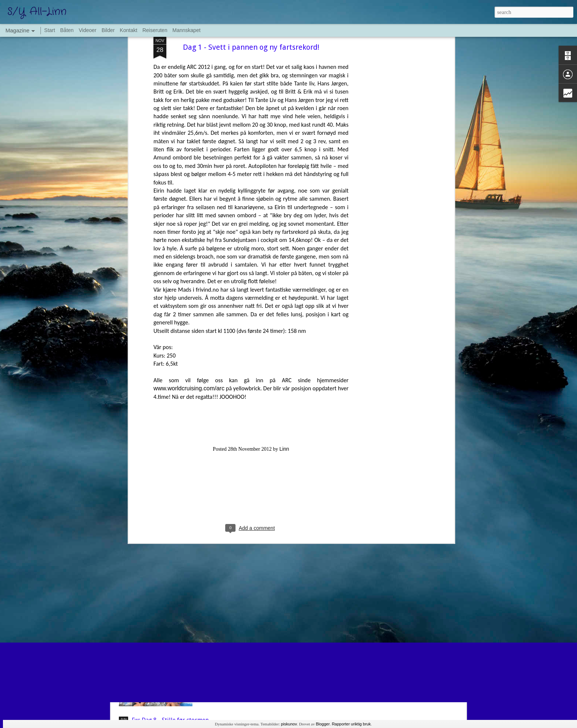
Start (50, 30)
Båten (67, 30)
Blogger (323, 724)
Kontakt (129, 30)
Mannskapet (187, 30)
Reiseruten (155, 30)
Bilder (108, 30)
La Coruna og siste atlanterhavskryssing (267, 636)
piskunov (289, 724)
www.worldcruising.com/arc (189, 262)
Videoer (88, 30)
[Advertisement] (251, 370)
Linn (284, 322)
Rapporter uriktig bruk (351, 724)
